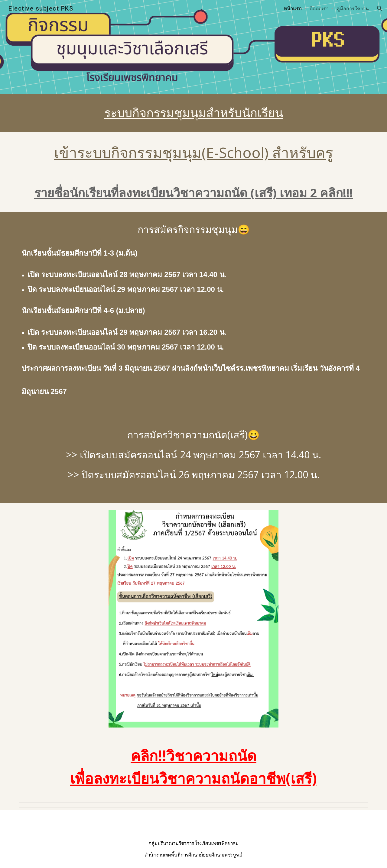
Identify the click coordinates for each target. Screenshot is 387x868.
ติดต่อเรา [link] (319, 8)
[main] (193, 113)
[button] (380, 8)
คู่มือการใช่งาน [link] (353, 8)
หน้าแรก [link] (293, 8)
